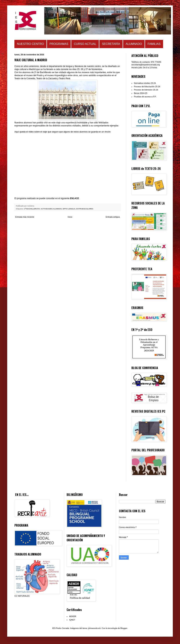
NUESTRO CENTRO (30, 44)
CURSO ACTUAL (85, 44)
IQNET (72, 620)
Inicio (70, 217)
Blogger (124, 628)
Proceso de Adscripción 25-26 (147, 87)
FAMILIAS (154, 44)
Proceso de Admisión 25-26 (146, 90)
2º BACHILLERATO (32, 209)
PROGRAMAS (59, 44)
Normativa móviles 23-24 (145, 83)
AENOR (73, 616)
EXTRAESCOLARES (85, 209)
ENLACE (75, 198)
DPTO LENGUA (69, 209)
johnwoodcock (94, 628)
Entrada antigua (113, 217)
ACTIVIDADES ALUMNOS (51, 209)
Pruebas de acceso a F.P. (145, 97)
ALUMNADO (134, 44)
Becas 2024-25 (141, 93)
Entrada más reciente (25, 217)
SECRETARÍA (111, 44)
